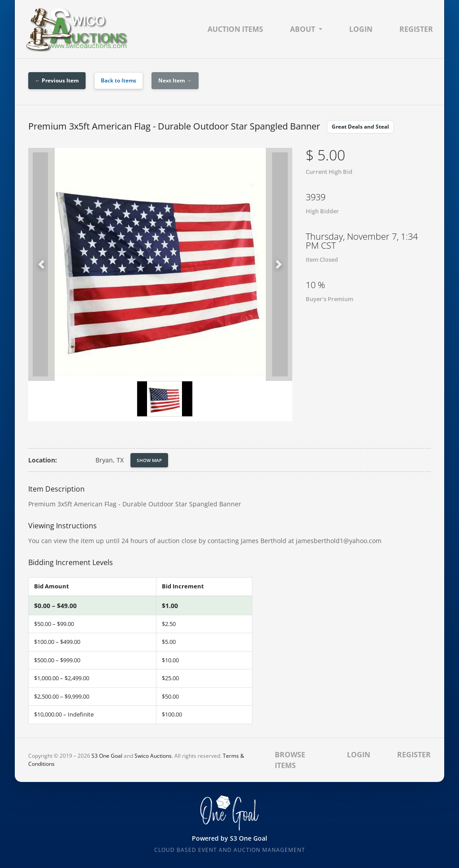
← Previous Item (57, 80)
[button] (41, 264)
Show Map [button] (149, 460)
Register (416, 29)
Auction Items (235, 29)
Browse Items (290, 760)
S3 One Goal (107, 756)
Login (361, 29)
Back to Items (119, 80)
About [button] (303, 29)
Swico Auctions (153, 756)
